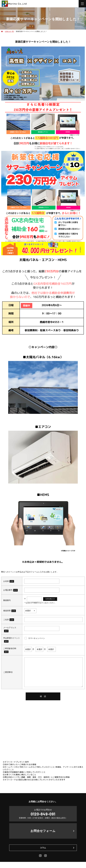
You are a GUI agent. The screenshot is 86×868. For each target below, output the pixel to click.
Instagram (40, 856)
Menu (82, 4)
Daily (46, 856)
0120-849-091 (43, 814)
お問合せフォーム (43, 831)
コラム (43, 848)
